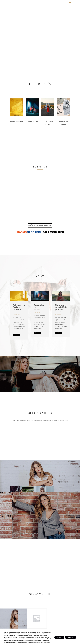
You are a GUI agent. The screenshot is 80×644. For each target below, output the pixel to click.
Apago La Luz (39, 306)
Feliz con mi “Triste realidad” (19, 307)
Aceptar (59, 637)
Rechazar (71, 637)
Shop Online (40, 594)
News (40, 276)
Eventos (40, 167)
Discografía (40, 84)
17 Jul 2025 (57, 312)
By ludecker (16, 314)
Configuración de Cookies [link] (43, 642)
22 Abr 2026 (16, 312)
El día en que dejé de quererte (61, 307)
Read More (17, 335)
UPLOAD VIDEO (40, 413)
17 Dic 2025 (36, 310)
